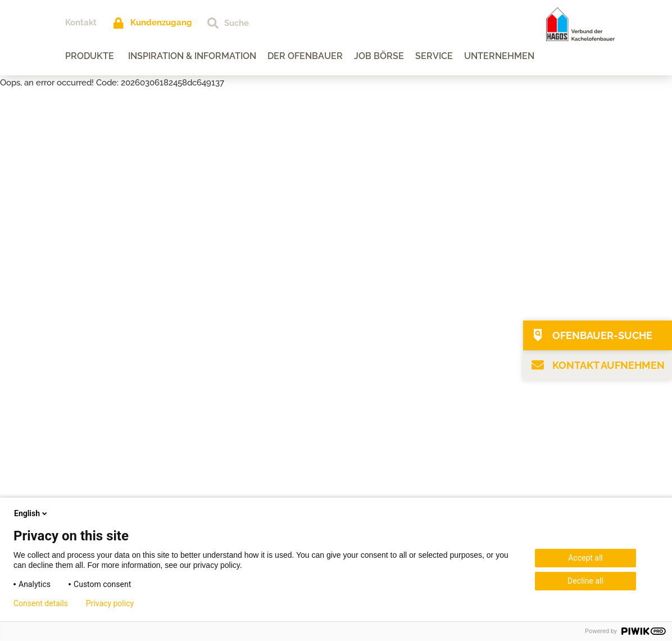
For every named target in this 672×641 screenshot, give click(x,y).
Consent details (41, 603)
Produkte (90, 56)
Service (435, 56)
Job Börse (380, 56)
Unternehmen (500, 56)
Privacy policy (110, 603)
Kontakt (81, 22)
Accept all (585, 558)
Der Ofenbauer (306, 56)
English (31, 513)
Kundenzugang (162, 22)
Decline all (585, 581)
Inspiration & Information (193, 56)
